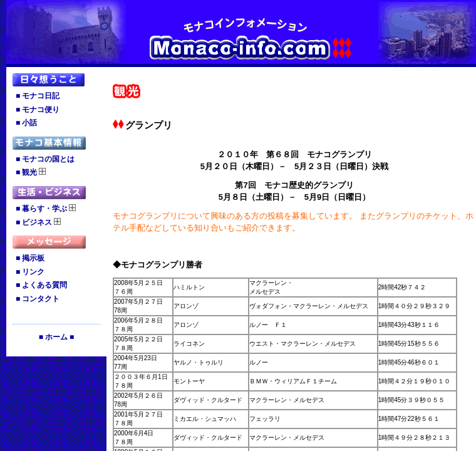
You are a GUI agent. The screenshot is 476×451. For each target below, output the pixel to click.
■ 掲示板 (30, 258)
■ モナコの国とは (45, 159)
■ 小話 (26, 123)
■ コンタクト (38, 299)
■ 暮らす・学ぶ (46, 209)
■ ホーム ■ (57, 337)
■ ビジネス (38, 222)
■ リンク (30, 272)
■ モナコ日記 (38, 96)
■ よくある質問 (41, 285)
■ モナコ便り (38, 110)
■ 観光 (31, 172)
